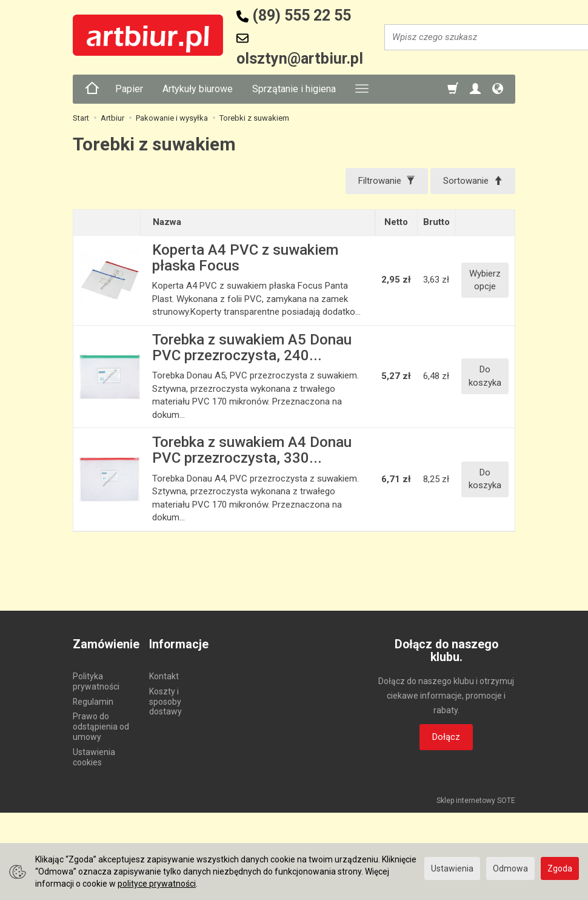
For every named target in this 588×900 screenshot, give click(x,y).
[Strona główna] (92, 89)
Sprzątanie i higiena (294, 89)
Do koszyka (485, 376)
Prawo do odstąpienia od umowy (101, 727)
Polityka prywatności (96, 681)
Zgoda (560, 868)
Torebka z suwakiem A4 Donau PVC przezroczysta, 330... (252, 450)
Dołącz (446, 737)
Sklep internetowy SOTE (476, 801)
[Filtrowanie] (387, 181)
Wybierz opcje (485, 280)
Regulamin (93, 702)
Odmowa (510, 868)
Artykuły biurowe (198, 89)
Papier (129, 89)
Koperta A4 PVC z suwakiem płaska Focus (245, 258)
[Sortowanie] (473, 181)
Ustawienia (452, 868)
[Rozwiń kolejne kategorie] (362, 89)
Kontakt (164, 676)
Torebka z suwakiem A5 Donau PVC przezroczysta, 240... (252, 348)
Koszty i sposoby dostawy (165, 702)
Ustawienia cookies (94, 757)
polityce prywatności (157, 884)
